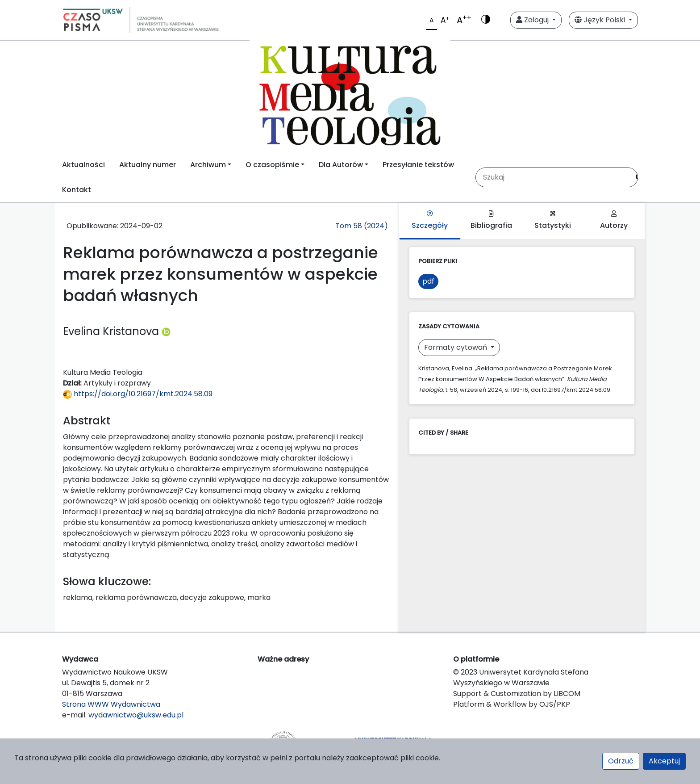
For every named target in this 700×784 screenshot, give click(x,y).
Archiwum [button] (208, 165)
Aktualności (83, 165)
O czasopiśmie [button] (272, 165)
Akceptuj (664, 761)
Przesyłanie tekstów (418, 165)
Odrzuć (621, 761)
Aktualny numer (148, 165)
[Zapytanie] (553, 177)
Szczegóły (430, 220)
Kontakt (77, 190)
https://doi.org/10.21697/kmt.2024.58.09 (138, 394)
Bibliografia (491, 220)
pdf (428, 281)
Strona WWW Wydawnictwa (111, 704)
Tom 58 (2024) (362, 226)
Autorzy (614, 220)
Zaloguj (533, 20)
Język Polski (601, 20)
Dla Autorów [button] (341, 165)
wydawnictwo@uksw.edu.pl (136, 715)
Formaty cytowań (456, 347)
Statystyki (553, 220)
